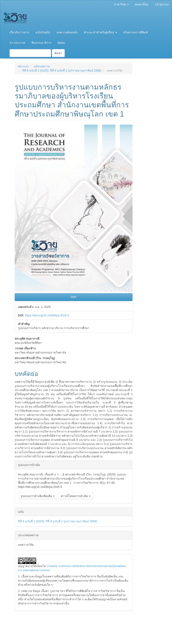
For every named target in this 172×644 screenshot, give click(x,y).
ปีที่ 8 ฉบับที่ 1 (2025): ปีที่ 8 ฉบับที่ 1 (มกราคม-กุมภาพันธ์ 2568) (62, 70)
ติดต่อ (61, 43)
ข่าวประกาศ (17, 43)
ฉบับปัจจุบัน (43, 32)
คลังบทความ (42, 66)
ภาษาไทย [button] (121, 4)
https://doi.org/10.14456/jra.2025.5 (47, 315)
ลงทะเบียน (142, 4)
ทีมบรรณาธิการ (41, 43)
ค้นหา (58, 53)
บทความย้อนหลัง (67, 32)
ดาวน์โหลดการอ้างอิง (76, 496)
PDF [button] (74, 297)
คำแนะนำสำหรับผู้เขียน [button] (100, 32)
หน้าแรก (23, 66)
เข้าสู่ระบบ (162, 4)
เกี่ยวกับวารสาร (19, 32)
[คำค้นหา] (30, 53)
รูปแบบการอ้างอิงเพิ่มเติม (38, 496)
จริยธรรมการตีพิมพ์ (135, 32)
